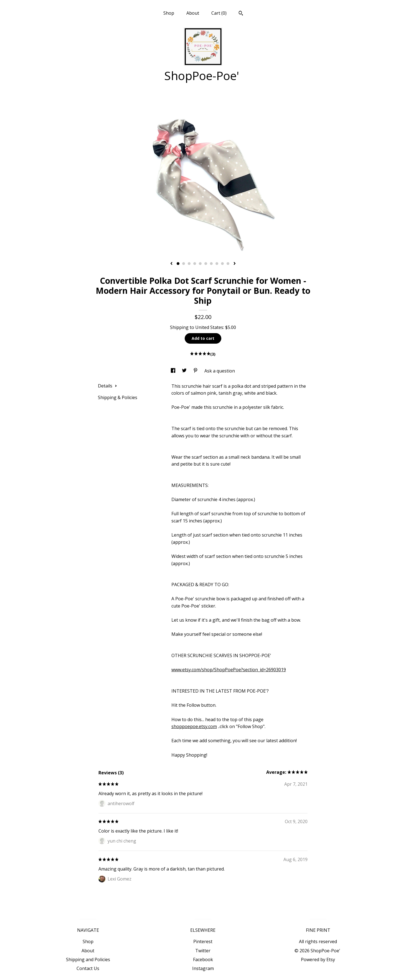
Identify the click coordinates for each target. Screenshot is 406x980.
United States (209, 327)
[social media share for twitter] (185, 371)
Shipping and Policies (88, 959)
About (193, 13)
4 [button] (195, 264)
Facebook (203, 959)
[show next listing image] (235, 264)
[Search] (241, 14)
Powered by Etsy (318, 959)
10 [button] (228, 264)
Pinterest (203, 941)
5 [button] (200, 264)
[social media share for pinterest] (196, 371)
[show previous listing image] (171, 264)
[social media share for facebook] (174, 371)
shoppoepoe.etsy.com (194, 726)
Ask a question (220, 371)
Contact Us (88, 968)
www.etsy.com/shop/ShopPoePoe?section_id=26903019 (229, 670)
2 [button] (184, 264)
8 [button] (217, 264)
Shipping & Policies (118, 397)
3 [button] (189, 264)
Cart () (219, 13)
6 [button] (206, 264)
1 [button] (178, 264)
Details (107, 386)
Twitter (203, 951)
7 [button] (211, 264)
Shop (169, 13)
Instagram (203, 968)
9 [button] (222, 264)
